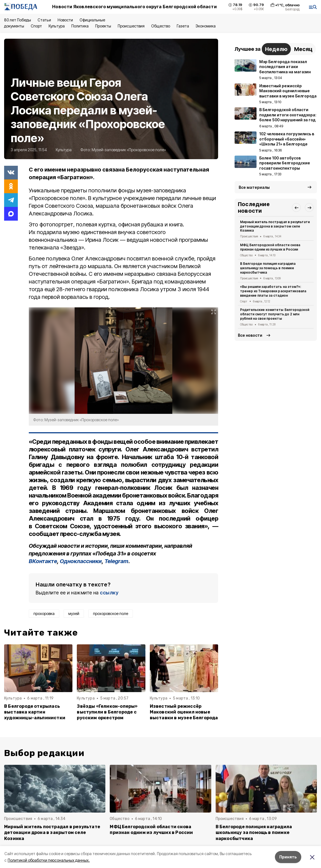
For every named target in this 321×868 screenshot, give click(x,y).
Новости (65, 20)
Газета (183, 26)
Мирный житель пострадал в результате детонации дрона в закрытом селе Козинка (275, 226)
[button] (296, 207)
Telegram (116, 561)
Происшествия (131, 26)
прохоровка (44, 613)
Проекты (103, 26)
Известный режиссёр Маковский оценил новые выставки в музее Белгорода (184, 712)
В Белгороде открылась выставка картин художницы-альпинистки (35, 712)
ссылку (109, 593)
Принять (288, 857)
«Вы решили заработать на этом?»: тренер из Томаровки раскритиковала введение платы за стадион (273, 291)
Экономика (206, 26)
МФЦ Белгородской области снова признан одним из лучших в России (270, 247)
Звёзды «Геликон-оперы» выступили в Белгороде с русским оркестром (107, 712)
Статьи (44, 20)
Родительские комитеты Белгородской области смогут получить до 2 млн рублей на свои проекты (275, 314)
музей (74, 613)
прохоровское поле (111, 613)
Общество (161, 26)
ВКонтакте (43, 561)
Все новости (250, 335)
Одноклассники (81, 561)
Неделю (276, 49)
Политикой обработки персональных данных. (49, 860)
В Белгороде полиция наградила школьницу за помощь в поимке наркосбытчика (268, 268)
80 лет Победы (18, 20)
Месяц (303, 49)
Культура (57, 26)
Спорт (36, 26)
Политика (80, 26)
